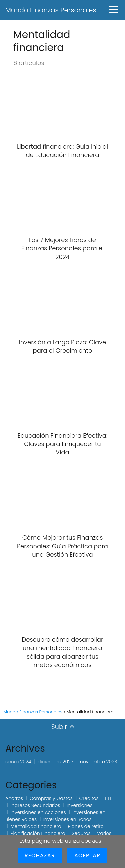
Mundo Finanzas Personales (51, 10)
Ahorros (14, 798)
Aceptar (87, 855)
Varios (104, 833)
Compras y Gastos (51, 798)
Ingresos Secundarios (35, 805)
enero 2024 (18, 762)
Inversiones (80, 805)
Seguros (81, 833)
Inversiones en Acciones (38, 812)
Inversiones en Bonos (67, 819)
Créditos (89, 798)
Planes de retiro (86, 826)
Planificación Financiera (38, 833)
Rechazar (40, 855)
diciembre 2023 (55, 762)
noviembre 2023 (99, 762)
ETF (108, 798)
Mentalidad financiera (36, 826)
